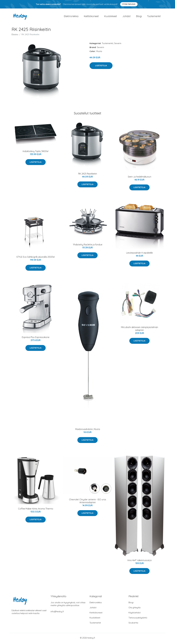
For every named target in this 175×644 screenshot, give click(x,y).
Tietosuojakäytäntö (138, 619)
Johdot (126, 17)
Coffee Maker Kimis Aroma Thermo (36, 510)
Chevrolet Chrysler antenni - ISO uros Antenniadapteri (88, 502)
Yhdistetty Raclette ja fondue (88, 246)
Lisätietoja (101, 67)
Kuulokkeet (111, 17)
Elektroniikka (71, 17)
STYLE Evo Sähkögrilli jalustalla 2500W (36, 258)
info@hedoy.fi (57, 613)
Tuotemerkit (154, 17)
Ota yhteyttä (134, 609)
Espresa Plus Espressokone (36, 339)
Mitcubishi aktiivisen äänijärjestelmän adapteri (140, 330)
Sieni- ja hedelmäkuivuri (140, 178)
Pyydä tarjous (129, 4)
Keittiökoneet (91, 17)
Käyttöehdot (135, 614)
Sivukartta (133, 624)
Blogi (139, 17)
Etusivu (15, 36)
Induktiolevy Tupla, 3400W (36, 153)
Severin (118, 45)
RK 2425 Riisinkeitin (88, 175)
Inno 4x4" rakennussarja (140, 562)
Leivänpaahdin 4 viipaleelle (139, 254)
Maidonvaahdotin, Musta (88, 431)
